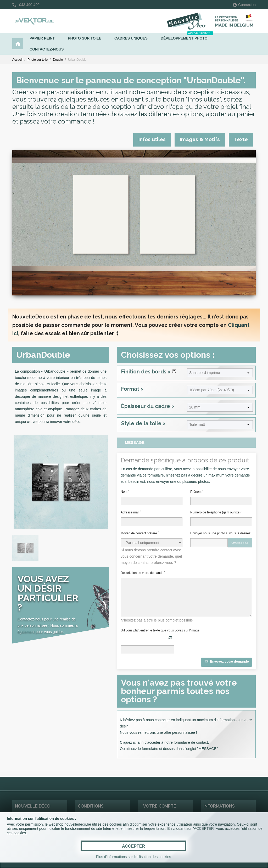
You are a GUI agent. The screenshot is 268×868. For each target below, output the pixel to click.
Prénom (197, 491)
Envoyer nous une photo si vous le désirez (220, 533)
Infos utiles (152, 139)
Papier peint (42, 38)
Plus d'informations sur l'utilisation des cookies (133, 857)
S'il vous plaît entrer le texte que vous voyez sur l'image (160, 630)
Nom (125, 491)
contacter (162, 720)
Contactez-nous (47, 49)
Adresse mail (131, 512)
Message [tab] (135, 442)
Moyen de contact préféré (140, 533)
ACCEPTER (133, 846)
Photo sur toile (85, 38)
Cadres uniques (131, 38)
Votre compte (160, 806)
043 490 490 (29, 5)
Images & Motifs (200, 139)
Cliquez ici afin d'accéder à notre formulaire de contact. (164, 742)
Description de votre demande (143, 573)
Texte (241, 139)
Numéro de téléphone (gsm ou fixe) (216, 512)
